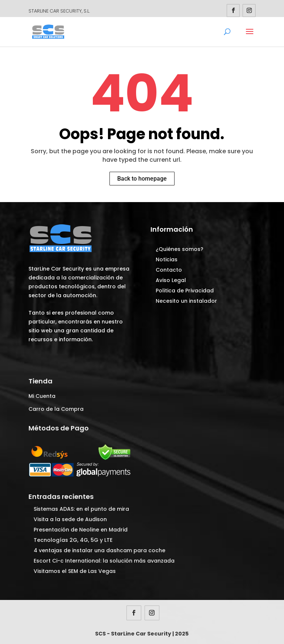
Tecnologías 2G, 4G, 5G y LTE (73, 540)
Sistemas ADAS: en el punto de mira (81, 509)
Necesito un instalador (186, 301)
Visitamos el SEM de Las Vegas (75, 571)
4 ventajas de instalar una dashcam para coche (99, 550)
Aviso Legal (171, 280)
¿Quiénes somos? (180, 249)
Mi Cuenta (42, 396)
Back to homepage (142, 179)
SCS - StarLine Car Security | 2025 (142, 634)
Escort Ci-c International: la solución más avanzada (104, 561)
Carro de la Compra (56, 409)
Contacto (169, 270)
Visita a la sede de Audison (70, 519)
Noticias (167, 259)
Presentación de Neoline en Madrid (81, 530)
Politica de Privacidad (185, 291)
